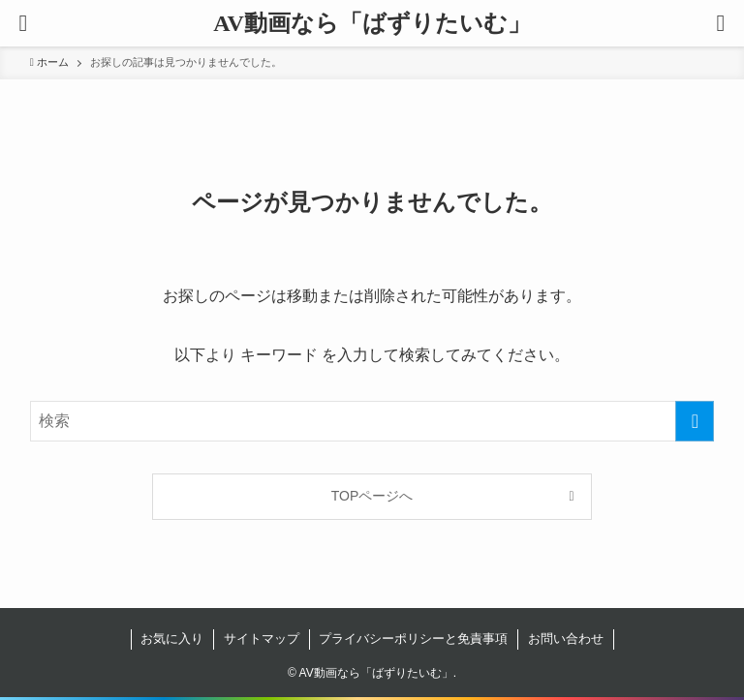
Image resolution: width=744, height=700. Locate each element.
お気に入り (172, 639)
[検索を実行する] (695, 421)
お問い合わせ (566, 639)
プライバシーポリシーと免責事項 (413, 639)
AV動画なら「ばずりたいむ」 (372, 23)
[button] (721, 23)
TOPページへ (372, 496)
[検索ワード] (372, 421)
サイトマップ (262, 639)
